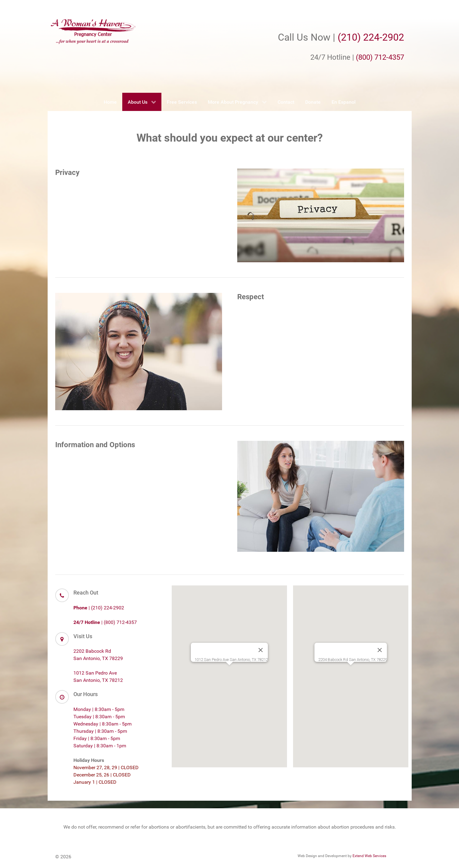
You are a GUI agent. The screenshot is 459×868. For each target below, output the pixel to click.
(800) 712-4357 (380, 57)
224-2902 (384, 37)
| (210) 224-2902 (99, 608)
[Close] (261, 650)
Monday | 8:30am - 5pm (99, 709)
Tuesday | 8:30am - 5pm (99, 717)
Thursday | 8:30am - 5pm (100, 731)
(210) (350, 37)
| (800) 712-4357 (105, 622)
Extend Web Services (369, 856)
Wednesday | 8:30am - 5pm (103, 724)
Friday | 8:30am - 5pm (97, 738)
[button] (229, 671)
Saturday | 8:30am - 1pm (100, 746)
